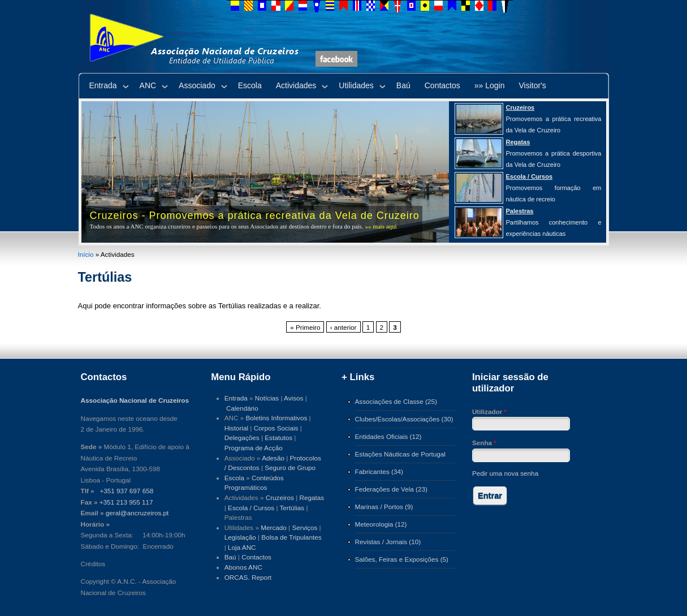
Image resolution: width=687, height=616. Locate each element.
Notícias (267, 398)
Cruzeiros (280, 497)
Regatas (312, 497)
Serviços (304, 527)
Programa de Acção (254, 448)
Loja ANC (242, 547)
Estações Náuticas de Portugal (400, 454)
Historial (236, 428)
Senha (484, 443)
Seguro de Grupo (290, 468)
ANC (148, 85)
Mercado (274, 527)
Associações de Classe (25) (396, 401)
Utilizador (489, 412)
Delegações (242, 438)
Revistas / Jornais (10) (388, 542)
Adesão (273, 458)
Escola (250, 85)
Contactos (442, 85)
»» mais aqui (381, 226)
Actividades (296, 85)
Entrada (103, 85)
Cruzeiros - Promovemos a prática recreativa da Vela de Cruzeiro (255, 216)
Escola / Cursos (251, 508)
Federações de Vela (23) (391, 489)
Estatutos (278, 438)
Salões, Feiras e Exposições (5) (402, 559)
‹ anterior (343, 327)
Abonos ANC (243, 567)
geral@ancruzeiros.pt (137, 513)
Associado (197, 85)
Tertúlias (292, 508)
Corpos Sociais (276, 428)
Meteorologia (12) (381, 524)
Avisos (293, 398)
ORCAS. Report (248, 577)
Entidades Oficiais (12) (388, 436)
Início (86, 254)
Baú (403, 85)
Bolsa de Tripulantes (291, 537)
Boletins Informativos (277, 418)
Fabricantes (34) (379, 471)
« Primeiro (305, 327)
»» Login (490, 85)
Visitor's (533, 85)
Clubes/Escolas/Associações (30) (404, 419)
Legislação (240, 537)
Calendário (242, 408)
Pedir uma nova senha (505, 473)
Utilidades (356, 85)
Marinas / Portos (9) (384, 507)
